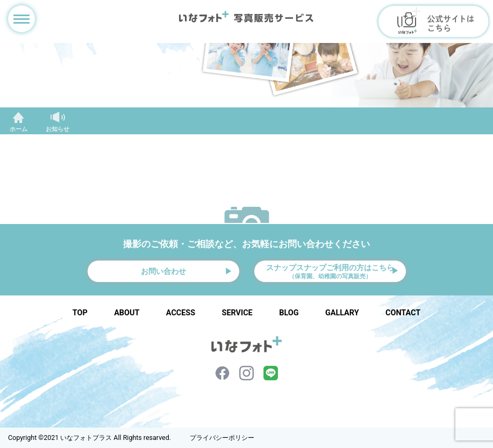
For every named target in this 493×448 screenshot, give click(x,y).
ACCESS (181, 313)
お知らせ (58, 129)
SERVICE (237, 313)
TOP (80, 313)
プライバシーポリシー (222, 438)
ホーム (19, 129)
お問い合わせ (163, 271)
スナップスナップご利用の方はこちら (330, 272)
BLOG (289, 313)
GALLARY (342, 313)
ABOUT (127, 313)
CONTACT (403, 313)
